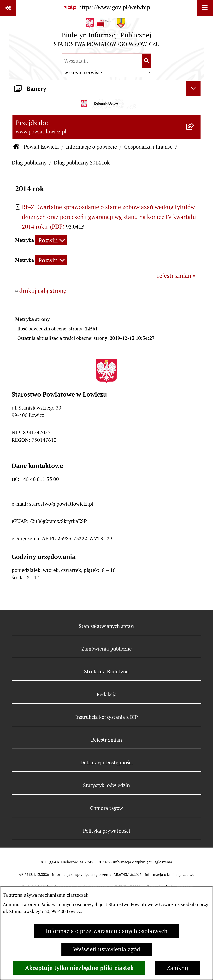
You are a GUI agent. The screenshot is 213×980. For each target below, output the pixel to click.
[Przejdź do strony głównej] (107, 34)
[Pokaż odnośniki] (8, 8)
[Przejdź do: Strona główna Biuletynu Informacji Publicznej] (16, 147)
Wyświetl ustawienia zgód (107, 949)
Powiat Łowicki (41, 147)
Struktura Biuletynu (106, 672)
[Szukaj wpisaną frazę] (147, 61)
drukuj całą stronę (43, 291)
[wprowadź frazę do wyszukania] (102, 61)
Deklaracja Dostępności (107, 763)
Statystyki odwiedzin (106, 785)
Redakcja (107, 694)
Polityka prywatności (106, 831)
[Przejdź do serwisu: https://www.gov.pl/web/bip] (106, 7)
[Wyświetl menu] (205, 8)
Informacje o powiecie (91, 147)
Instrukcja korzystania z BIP (106, 717)
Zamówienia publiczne (107, 649)
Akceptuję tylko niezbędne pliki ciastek (79, 968)
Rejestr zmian (106, 740)
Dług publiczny (29, 163)
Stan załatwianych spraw (107, 626)
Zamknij (177, 968)
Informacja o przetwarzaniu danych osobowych (107, 931)
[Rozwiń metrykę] (51, 240)
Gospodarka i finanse (148, 147)
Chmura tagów (107, 808)
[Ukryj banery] (193, 89)
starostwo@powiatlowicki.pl (61, 504)
